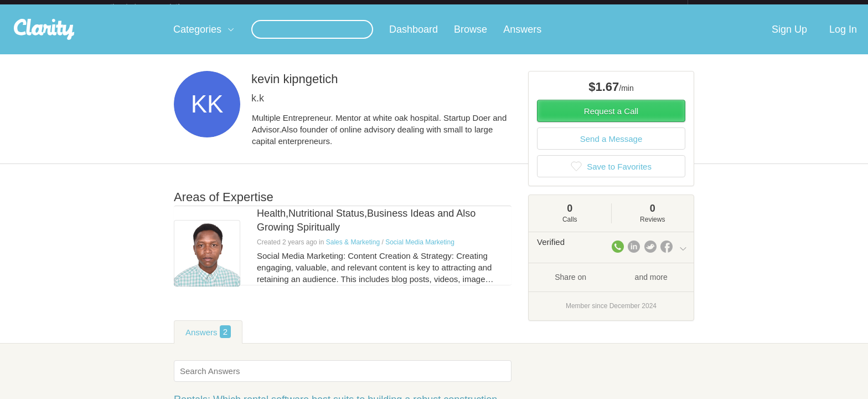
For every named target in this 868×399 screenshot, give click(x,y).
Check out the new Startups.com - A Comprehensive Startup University (567, 7)
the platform (157, 6)
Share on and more (611, 285)
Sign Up (789, 38)
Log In (843, 38)
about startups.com (727, 7)
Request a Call (611, 120)
